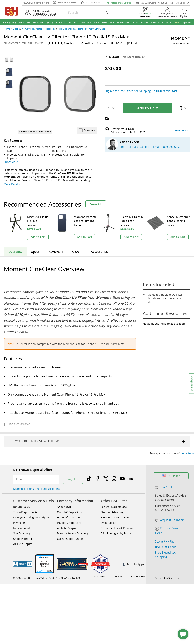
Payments (19, 502)
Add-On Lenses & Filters (70, 29)
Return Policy (22, 486)
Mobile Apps (134, 543)
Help (171, 3)
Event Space (108, 502)
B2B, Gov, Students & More (37, 3)
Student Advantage (113, 491)
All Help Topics (23, 523)
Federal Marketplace (114, 486)
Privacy (119, 556)
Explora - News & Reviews (117, 507)
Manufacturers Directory (73, 512)
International (22, 507)
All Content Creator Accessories (39, 29)
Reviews (56, 252)
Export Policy (138, 556)
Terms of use (99, 556)
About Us (163, 3)
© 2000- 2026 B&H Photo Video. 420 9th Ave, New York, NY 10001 (48, 557)
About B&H (64, 486)
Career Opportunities (71, 518)
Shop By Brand (23, 518)
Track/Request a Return (28, 491)
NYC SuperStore (146, 3)
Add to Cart (147, 108)
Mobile (16, 29)
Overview (15, 252)
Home (7, 29)
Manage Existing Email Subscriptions (37, 468)
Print (100, 43)
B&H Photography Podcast (117, 512)
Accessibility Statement (167, 557)
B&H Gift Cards (166, 513)
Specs (35, 252)
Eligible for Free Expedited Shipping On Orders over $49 (141, 91)
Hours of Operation (69, 496)
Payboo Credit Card (69, 502)
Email (20, 458)
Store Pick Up (165, 508)
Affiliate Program (68, 507)
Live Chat (180, 3)
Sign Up (73, 458)
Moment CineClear (95, 29)
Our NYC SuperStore (70, 491)
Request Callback (169, 486)
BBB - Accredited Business (23, 543)
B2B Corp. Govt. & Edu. (115, 496)
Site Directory (22, 512)
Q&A (76, 252)
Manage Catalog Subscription (32, 496)
